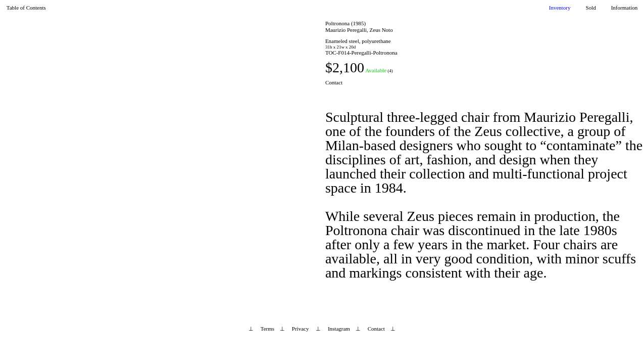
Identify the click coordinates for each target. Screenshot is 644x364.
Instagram (339, 329)
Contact (334, 82)
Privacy (301, 329)
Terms (267, 329)
